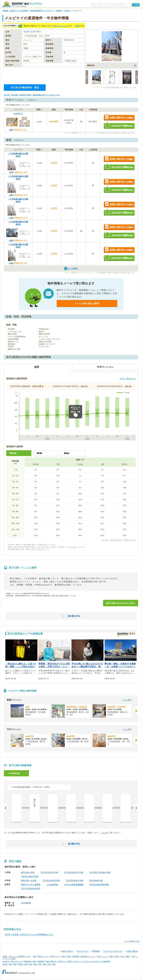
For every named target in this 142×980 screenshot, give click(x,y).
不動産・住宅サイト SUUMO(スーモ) (16, 956)
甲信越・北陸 (23, 964)
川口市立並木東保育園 (99, 885)
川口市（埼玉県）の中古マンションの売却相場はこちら (29, 934)
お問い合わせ (132, 951)
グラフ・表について (128, 379)
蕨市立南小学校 (28, 872)
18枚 (11, 130)
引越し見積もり (51, 961)
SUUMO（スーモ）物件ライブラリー (23, 4)
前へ (6, 808)
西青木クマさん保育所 (31, 885)
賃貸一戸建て (67, 956)
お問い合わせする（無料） (119, 118)
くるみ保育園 (52, 885)
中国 (44, 964)
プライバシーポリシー (113, 951)
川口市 (67, 11)
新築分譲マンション (88, 956)
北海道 (5, 964)
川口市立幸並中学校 (51, 880)
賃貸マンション (43, 956)
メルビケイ (18, 114)
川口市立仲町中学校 (75, 880)
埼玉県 (59, 11)
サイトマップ (83, 951)
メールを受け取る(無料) (87, 303)
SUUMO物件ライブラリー (42, 11)
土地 (133, 956)
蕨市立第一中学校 (29, 880)
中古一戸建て (125, 956)
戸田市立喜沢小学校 (30, 876)
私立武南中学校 (96, 880)
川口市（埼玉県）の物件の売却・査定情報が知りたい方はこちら (32, 95)
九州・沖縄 (51, 964)
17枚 (11, 172)
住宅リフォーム (16, 961)
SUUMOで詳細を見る (119, 126)
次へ (136, 808)
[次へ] (136, 711)
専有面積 (13, 453)
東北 (10, 964)
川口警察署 (26, 903)
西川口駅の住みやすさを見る (121, 603)
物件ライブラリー (74, 961)
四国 (40, 964)
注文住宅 (6, 961)
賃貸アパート (55, 956)
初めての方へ (67, 951)
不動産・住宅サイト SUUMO (15, 11)
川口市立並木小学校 (49, 872)
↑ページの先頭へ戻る (132, 941)
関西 (35, 964)
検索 (137, 5)
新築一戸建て (114, 956)
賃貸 (77, 26)
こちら (104, 833)
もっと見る (127, 700)
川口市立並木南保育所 (31, 889)
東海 (31, 964)
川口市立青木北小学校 (74, 872)
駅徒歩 (67, 453)
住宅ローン (62, 961)
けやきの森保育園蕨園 (74, 885)
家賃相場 (76, 956)
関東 (15, 964)
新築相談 (41, 961)
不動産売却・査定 (30, 961)
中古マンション (60, 26)
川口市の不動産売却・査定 (25, 87)
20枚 (11, 263)
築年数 (39, 453)
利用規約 (96, 951)
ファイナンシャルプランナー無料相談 (96, 961)
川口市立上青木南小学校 (100, 872)
